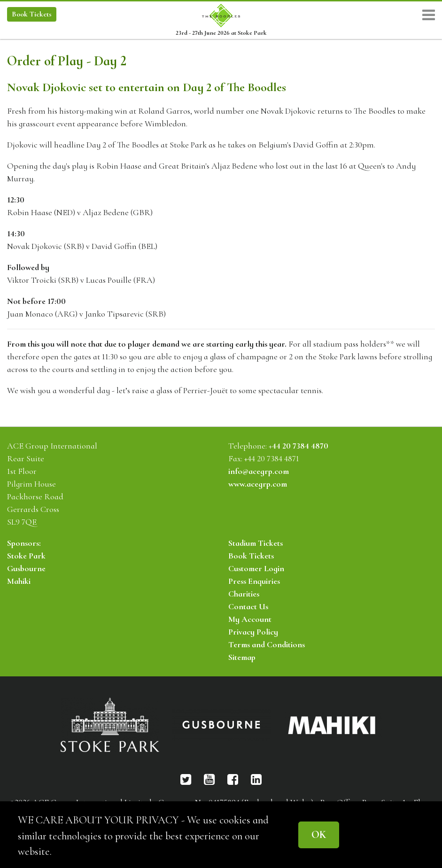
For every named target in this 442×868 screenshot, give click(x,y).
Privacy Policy (253, 632)
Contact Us (248, 606)
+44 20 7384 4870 (299, 446)
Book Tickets (251, 556)
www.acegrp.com (258, 484)
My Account (250, 619)
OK (319, 834)
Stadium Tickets (256, 543)
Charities (244, 594)
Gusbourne (26, 568)
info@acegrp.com (259, 471)
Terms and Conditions (267, 644)
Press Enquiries (254, 581)
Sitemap (242, 657)
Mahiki (19, 581)
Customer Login (256, 568)
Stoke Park (26, 556)
